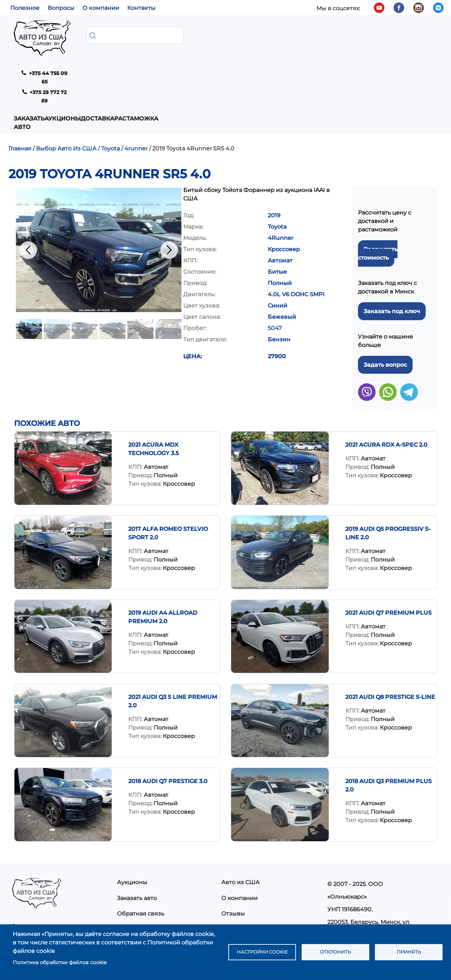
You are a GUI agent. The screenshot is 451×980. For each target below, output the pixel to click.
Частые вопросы (246, 858)
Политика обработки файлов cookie (60, 962)
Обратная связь (141, 842)
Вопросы (61, 8)
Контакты (141, 8)
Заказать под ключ (392, 239)
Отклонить (336, 952)
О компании (101, 8)
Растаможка (237, 35)
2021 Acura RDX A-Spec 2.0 (386, 373)
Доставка (194, 35)
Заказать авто (98, 39)
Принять (409, 952)
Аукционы (154, 35)
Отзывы (233, 842)
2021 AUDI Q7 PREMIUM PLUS (388, 541)
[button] (99, 178)
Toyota (110, 77)
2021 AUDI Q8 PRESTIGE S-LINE (390, 625)
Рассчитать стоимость (378, 182)
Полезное (25, 8)
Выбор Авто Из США (66, 77)
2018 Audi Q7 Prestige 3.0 (168, 709)
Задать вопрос (385, 293)
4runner (136, 77)
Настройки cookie (262, 952)
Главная (20, 77)
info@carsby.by (351, 888)
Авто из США (240, 810)
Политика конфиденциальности (269, 873)
